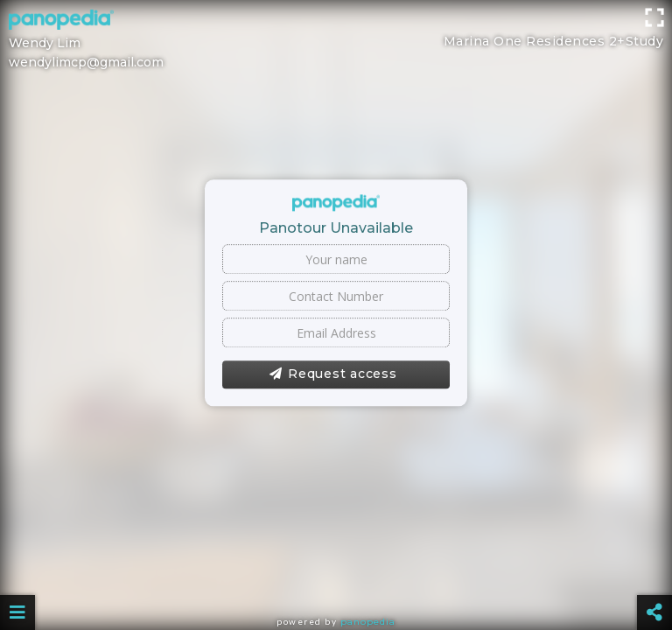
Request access (333, 374)
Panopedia (368, 622)
